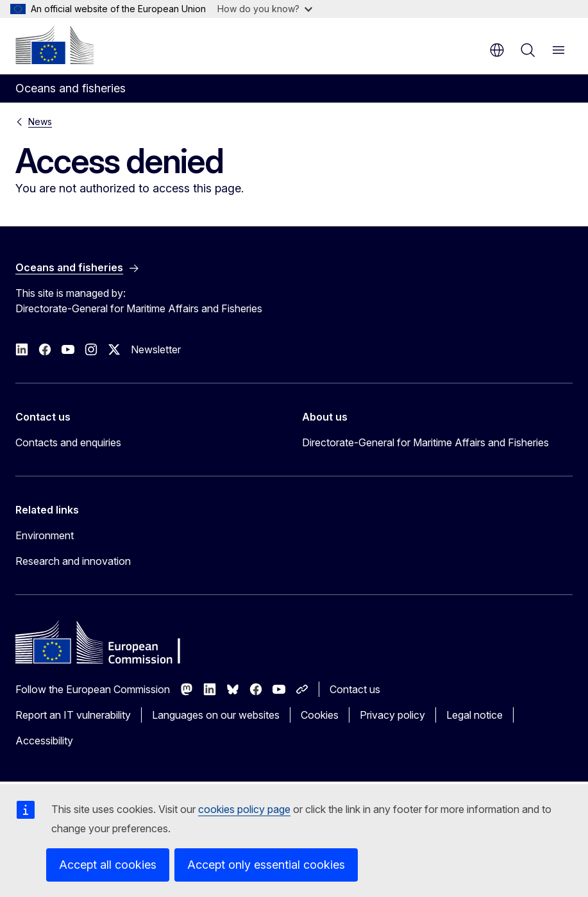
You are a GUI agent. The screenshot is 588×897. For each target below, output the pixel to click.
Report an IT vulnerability (73, 715)
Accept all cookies (108, 865)
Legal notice (475, 715)
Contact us (355, 689)
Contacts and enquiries (68, 442)
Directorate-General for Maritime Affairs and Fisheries (425, 442)
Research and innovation (73, 561)
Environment (45, 535)
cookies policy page (244, 809)
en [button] (497, 50)
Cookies (320, 715)
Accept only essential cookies (266, 865)
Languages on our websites (216, 715)
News (40, 122)
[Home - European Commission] (55, 45)
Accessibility (44, 741)
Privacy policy (392, 715)
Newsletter (156, 349)
